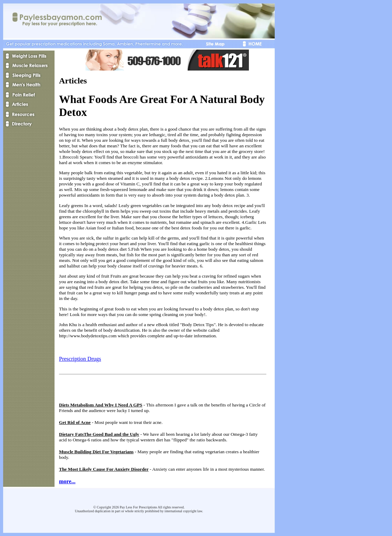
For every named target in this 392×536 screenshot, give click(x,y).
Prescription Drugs (80, 359)
